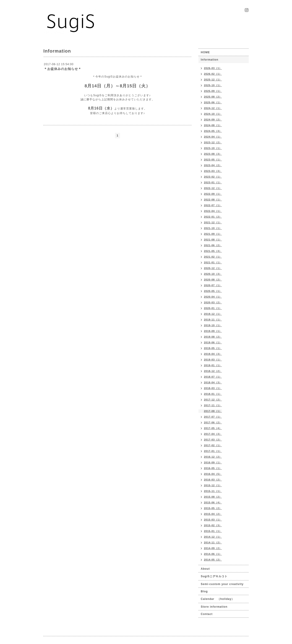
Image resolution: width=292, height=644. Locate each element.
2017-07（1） (213, 417)
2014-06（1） (213, 554)
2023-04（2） (213, 165)
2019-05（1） (213, 348)
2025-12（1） (213, 80)
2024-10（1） (213, 114)
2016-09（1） (213, 462)
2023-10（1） (213, 148)
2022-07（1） (213, 205)
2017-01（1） (213, 451)
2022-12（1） (213, 188)
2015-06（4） (213, 502)
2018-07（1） (213, 377)
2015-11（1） (213, 491)
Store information (214, 607)
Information (210, 60)
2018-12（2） (213, 371)
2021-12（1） (213, 222)
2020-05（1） (213, 291)
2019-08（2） (213, 337)
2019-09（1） (213, 331)
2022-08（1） (213, 200)
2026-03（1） (213, 68)
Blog (204, 591)
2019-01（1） (213, 365)
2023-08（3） (213, 154)
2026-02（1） (213, 74)
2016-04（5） (213, 474)
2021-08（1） (213, 240)
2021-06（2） (213, 245)
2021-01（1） (213, 262)
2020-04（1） (213, 297)
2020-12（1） (213, 268)
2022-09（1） (213, 194)
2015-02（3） (213, 525)
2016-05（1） (213, 468)
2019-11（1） (213, 320)
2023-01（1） (213, 182)
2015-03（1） (213, 520)
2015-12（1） (213, 485)
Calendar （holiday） (218, 599)
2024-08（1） (213, 125)
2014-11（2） (213, 542)
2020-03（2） (213, 302)
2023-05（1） (213, 160)
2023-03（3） (213, 171)
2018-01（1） (213, 394)
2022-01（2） (213, 217)
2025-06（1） (213, 102)
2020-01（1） (213, 308)
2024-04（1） (213, 137)
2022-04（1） (213, 211)
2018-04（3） (213, 382)
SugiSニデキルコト (214, 576)
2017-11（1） (213, 405)
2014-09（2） (213, 548)
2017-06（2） (213, 422)
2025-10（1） (213, 85)
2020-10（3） (213, 274)
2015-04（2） (213, 514)
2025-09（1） (213, 91)
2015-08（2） (213, 497)
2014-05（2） (213, 560)
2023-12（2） (213, 142)
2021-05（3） (213, 251)
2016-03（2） (213, 480)
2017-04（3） (213, 434)
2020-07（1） (213, 285)
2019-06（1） (213, 342)
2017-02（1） (213, 445)
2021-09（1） (213, 234)
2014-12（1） (213, 537)
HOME (205, 52)
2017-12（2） (213, 400)
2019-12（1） (213, 314)
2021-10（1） (213, 228)
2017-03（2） (213, 440)
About (205, 569)
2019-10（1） (213, 325)
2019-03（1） (213, 360)
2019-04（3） (213, 354)
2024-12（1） (213, 108)
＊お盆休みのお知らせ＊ (63, 69)
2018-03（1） (213, 388)
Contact (207, 614)
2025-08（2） (213, 97)
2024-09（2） (213, 120)
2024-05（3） (213, 131)
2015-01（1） (213, 531)
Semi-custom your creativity (222, 584)
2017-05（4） (213, 428)
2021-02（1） (213, 257)
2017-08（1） (213, 411)
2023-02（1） (213, 177)
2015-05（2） (213, 508)
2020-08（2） (213, 280)
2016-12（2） (213, 457)
